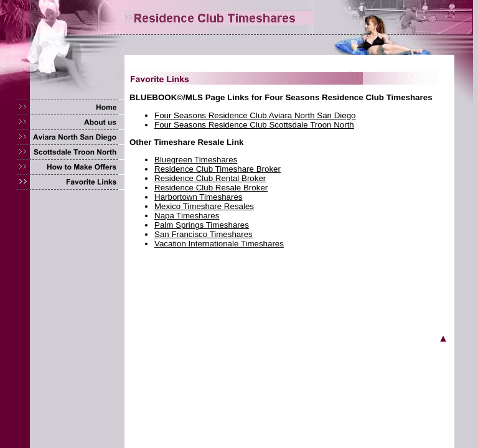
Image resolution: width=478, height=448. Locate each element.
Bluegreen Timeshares (196, 160)
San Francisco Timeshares (204, 234)
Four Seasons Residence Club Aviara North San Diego (255, 115)
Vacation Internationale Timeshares (219, 244)
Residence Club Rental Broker (210, 178)
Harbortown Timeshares (198, 197)
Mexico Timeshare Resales (204, 206)
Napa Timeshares (187, 216)
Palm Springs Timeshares (202, 225)
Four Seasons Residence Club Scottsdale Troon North (254, 125)
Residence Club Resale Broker (211, 188)
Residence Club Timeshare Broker (218, 169)
